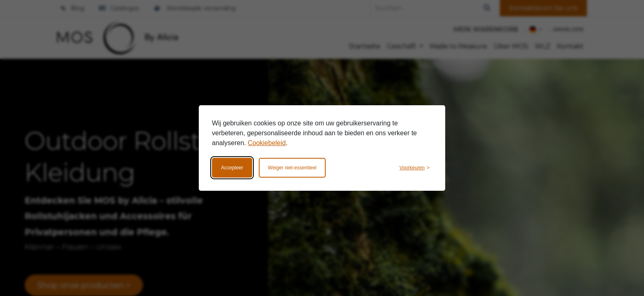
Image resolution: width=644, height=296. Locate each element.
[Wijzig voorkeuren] (415, 168)
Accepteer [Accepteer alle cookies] (232, 168)
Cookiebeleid (267, 143)
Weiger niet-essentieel (292, 168)
